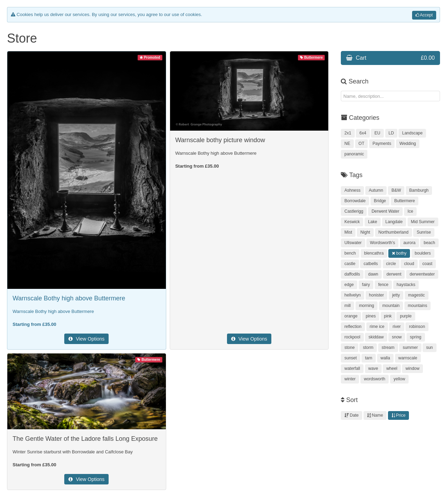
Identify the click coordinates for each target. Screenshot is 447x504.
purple (406, 316)
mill (347, 306)
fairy (366, 285)
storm (368, 348)
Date (351, 415)
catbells (371, 264)
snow (397, 337)
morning (367, 306)
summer (410, 348)
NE (347, 144)
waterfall (352, 368)
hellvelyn (353, 295)
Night (365, 232)
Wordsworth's (382, 243)
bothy (399, 253)
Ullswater (353, 243)
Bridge (380, 201)
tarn (369, 358)
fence (383, 285)
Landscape (412, 133)
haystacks (406, 285)
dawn (373, 274)
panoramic (354, 154)
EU (377, 133)
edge (349, 285)
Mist (348, 232)
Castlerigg (354, 211)
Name (375, 415)
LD (391, 133)
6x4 (363, 133)
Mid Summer (423, 222)
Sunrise (424, 232)
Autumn (376, 190)
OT (362, 144)
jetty (396, 295)
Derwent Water (386, 211)
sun (429, 348)
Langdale (394, 222)
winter (350, 379)
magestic (417, 295)
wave (373, 368)
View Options (86, 339)
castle (350, 264)
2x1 (348, 133)
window (412, 368)
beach (429, 243)
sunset (350, 358)
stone (349, 348)
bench (350, 253)
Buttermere (405, 201)
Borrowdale (355, 201)
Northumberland (394, 232)
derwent (394, 274)
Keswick (352, 222)
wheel (392, 368)
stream (388, 348)
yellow (399, 379)
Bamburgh (419, 190)
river (397, 327)
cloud (409, 264)
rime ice (377, 327)
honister (377, 295)
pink (388, 316)
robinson (417, 327)
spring (416, 337)
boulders (423, 253)
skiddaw (376, 337)
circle (391, 264)
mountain (391, 306)
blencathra (374, 253)
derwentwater (422, 274)
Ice (410, 211)
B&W (396, 190)
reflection (353, 327)
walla (385, 358)
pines (371, 316)
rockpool (352, 337)
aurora (409, 243)
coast (428, 264)
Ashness (352, 190)
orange (351, 316)
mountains (417, 306)
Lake (373, 222)
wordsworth (375, 379)
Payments (382, 144)
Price (399, 415)
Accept (424, 15)
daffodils (352, 274)
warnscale (408, 358)
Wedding (408, 144)
